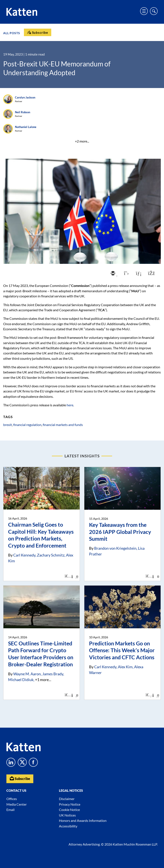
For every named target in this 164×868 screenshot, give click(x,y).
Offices (12, 799)
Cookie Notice (69, 810)
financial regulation (27, 425)
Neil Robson (23, 112)
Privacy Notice (70, 804)
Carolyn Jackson (25, 97)
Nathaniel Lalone (26, 127)
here (70, 405)
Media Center (17, 804)
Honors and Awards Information (83, 820)
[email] (113, 274)
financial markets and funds (63, 425)
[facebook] (151, 274)
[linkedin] (138, 274)
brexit (8, 425)
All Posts (12, 33)
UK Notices (67, 815)
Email (10, 810)
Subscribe (20, 778)
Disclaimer (67, 799)
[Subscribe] (38, 32)
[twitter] (125, 274)
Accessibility (68, 826)
